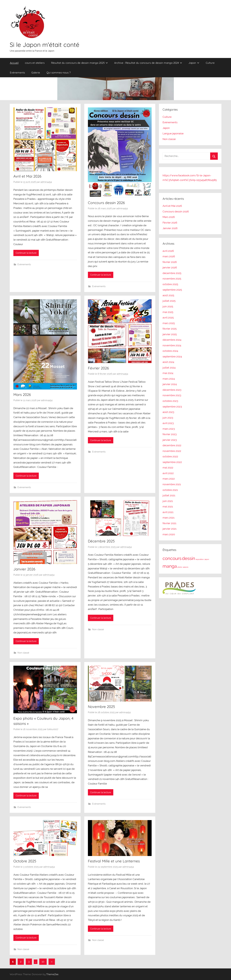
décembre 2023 (172, 390)
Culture (210, 63)
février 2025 (170, 329)
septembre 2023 (172, 407)
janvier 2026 (170, 267)
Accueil (14, 63)
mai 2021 (168, 507)
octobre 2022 (170, 456)
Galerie (36, 72)
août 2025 (168, 295)
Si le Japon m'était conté (45, 45)
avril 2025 (168, 318)
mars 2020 (169, 534)
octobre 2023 (170, 401)
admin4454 (46, 182)
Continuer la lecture (26, 253)
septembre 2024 (172, 356)
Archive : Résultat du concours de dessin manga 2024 (148, 63)
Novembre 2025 (101, 707)
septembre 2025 (172, 290)
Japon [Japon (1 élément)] (207, 559)
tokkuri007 (53, 729)
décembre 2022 (172, 445)
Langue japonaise (173, 133)
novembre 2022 (172, 451)
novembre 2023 (172, 395)
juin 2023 (168, 418)
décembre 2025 (172, 273)
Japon (194, 63)
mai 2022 (168, 468)
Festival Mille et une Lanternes (114, 861)
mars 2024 (169, 379)
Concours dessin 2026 (106, 203)
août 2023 (168, 412)
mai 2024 (168, 373)
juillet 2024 (169, 368)
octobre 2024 (170, 351)
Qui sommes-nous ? (59, 72)
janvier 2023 (170, 440)
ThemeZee (52, 974)
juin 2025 (168, 306)
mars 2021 (168, 518)
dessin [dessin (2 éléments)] (189, 558)
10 (43, 962)
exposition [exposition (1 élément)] (200, 559)
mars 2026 (169, 256)
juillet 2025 (169, 301)
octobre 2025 (170, 284)
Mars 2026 (22, 395)
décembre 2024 (172, 340)
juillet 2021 (169, 495)
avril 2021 (168, 512)
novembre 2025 (172, 279)
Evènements (17, 72)
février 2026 (170, 262)
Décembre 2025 (101, 541)
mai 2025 (168, 312)
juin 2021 (168, 501)
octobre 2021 (170, 490)
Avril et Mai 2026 (27, 176)
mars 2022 (169, 479)
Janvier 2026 (24, 569)
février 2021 (169, 523)
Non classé (23, 653)
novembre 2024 (172, 345)
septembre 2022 (172, 462)
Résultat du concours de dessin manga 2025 (79, 63)
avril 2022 (168, 473)
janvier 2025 (170, 334)
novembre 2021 (172, 484)
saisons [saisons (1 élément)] (186, 567)
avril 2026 (168, 251)
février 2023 (170, 434)
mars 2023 (169, 429)
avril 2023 (168, 423)
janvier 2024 (170, 384)
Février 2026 (98, 368)
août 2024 (168, 362)
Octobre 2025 (25, 861)
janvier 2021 (169, 529)
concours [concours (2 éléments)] (172, 558)
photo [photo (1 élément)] (180, 567)
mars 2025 (169, 323)
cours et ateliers (35, 63)
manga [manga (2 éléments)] (170, 566)
